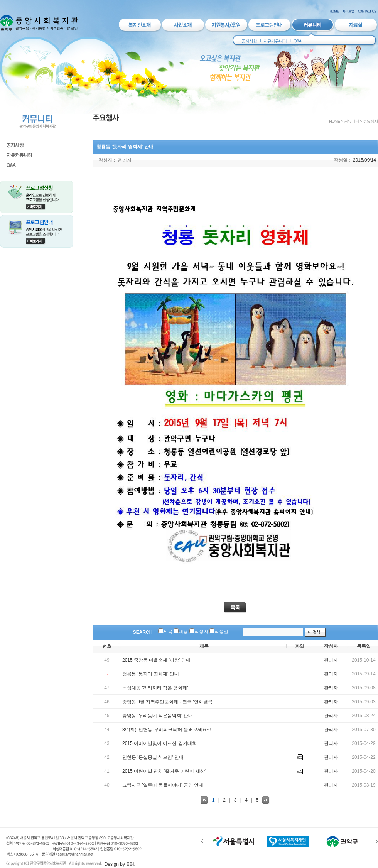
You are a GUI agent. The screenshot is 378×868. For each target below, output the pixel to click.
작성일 (221, 632)
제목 (168, 632)
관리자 (125, 160)
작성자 (201, 632)
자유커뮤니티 (275, 41)
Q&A (297, 41)
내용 (183, 632)
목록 (235, 607)
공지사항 (249, 41)
